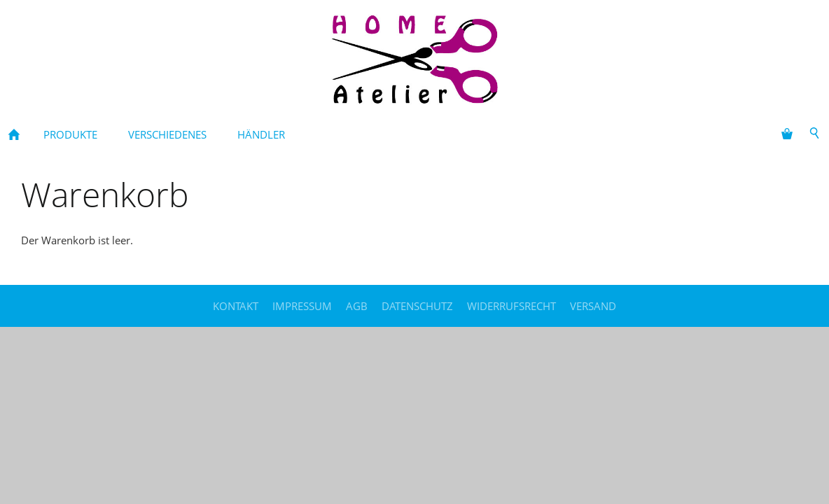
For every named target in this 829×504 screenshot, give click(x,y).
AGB (357, 306)
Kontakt (236, 306)
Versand (593, 306)
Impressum (302, 306)
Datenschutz (417, 306)
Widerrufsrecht (511, 306)
